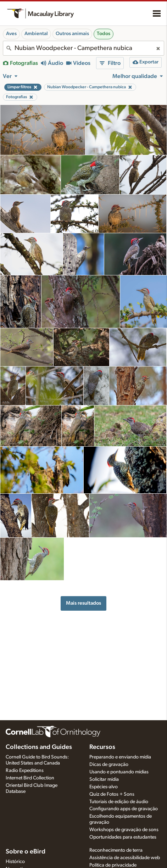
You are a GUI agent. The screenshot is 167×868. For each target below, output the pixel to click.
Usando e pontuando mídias (119, 772)
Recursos (102, 747)
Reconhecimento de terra (116, 850)
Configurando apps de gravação (124, 809)
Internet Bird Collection (30, 778)
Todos (104, 34)
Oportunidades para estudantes (123, 837)
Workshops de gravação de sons (124, 830)
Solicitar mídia (104, 779)
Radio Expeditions (25, 771)
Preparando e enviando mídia (120, 757)
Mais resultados (83, 603)
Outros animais (72, 34)
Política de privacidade (113, 865)
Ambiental (36, 34)
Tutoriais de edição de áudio (119, 802)
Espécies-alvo (104, 787)
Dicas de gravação (109, 765)
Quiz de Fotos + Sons (112, 794)
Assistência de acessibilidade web (125, 858)
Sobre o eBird (26, 852)
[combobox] (83, 48)
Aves (11, 34)
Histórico (15, 862)
